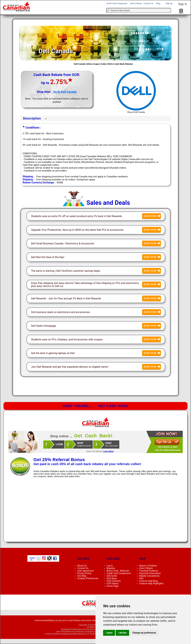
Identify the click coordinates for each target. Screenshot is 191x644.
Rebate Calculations (149, 576)
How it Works (146, 568)
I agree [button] (109, 633)
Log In (110, 566)
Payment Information (150, 573)
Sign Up (169, 3)
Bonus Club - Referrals (118, 571)
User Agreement (85, 571)
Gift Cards (112, 576)
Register (111, 568)
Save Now (152, 216)
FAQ (141, 578)
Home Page (113, 586)
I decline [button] (122, 633)
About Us (82, 566)
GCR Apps (112, 578)
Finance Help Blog (148, 581)
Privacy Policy (84, 573)
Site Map (82, 576)
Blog (158, 3)
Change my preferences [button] (144, 633)
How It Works (136, 3)
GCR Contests (114, 581)
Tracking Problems (149, 571)
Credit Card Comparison (117, 3)
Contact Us (148, 3)
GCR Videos (113, 583)
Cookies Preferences (88, 578)
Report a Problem (148, 566)
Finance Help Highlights (151, 583)
